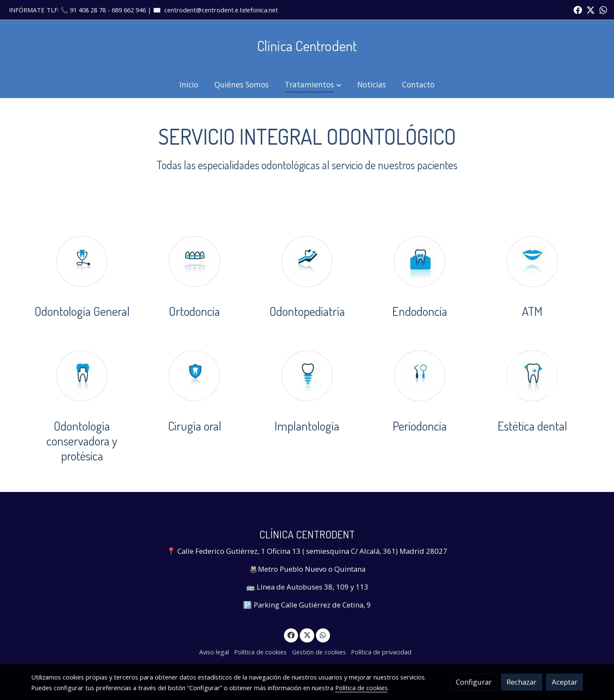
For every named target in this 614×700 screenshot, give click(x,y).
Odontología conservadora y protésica (82, 441)
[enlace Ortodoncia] (194, 261)
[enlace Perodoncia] (420, 375)
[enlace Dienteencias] (420, 261)
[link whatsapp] (603, 9)
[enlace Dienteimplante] (307, 375)
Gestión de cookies (319, 652)
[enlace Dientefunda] (82, 375)
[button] (313, 85)
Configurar (474, 682)
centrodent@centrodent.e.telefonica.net (221, 10)
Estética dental (532, 426)
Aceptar (565, 682)
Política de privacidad (381, 652)
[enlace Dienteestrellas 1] (532, 375)
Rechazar (521, 682)
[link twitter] (591, 9)
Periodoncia (420, 426)
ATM (532, 311)
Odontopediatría (307, 311)
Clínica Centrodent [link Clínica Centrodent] (307, 46)
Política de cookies (260, 652)
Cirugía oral (195, 426)
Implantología (307, 426)
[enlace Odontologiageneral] (82, 261)
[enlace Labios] (532, 261)
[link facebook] (578, 9)
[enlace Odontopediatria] (307, 261)
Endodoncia (420, 311)
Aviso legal (214, 652)
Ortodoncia (194, 311)
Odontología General (82, 311)
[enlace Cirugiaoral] (194, 375)
